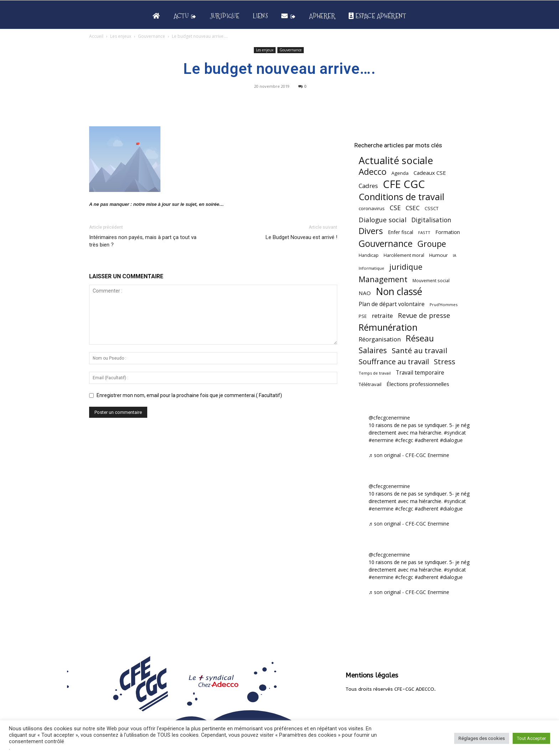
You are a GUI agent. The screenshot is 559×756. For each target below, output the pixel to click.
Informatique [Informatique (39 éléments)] (371, 268)
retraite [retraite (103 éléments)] (382, 316)
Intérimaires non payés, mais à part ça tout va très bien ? (143, 241)
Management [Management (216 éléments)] (383, 279)
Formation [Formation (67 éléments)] (448, 232)
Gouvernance (152, 36)
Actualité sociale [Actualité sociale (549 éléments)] (396, 160)
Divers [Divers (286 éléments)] (371, 231)
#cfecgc (404, 440)
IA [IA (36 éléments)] (455, 255)
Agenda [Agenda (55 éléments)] (400, 173)
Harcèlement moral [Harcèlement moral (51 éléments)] (404, 255)
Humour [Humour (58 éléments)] (439, 255)
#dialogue (451, 440)
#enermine (381, 440)
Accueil (96, 36)
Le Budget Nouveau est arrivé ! (301, 237)
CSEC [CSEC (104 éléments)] (413, 208)
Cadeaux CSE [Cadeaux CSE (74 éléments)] (430, 173)
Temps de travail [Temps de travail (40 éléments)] (375, 373)
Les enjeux (121, 36)
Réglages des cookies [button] (482, 738)
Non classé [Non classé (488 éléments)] (399, 292)
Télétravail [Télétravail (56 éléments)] (370, 384)
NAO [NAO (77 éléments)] (365, 293)
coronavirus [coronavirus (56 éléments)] (372, 208)
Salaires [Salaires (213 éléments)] (373, 350)
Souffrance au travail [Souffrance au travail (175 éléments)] (394, 362)
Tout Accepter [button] (531, 738)
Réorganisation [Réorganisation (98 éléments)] (380, 339)
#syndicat (455, 433)
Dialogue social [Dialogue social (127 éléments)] (383, 220)
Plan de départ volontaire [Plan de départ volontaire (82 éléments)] (392, 304)
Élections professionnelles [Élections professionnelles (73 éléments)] (418, 384)
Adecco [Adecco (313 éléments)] (373, 171)
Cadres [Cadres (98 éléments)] (368, 186)
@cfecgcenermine (389, 418)
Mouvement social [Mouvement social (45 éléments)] (431, 280)
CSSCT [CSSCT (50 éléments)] (432, 208)
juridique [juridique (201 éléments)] (406, 267)
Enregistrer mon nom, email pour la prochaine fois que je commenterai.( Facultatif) (189, 395)
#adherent (427, 440)
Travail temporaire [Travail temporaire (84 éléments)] (420, 373)
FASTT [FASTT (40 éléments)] (424, 232)
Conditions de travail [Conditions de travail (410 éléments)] (401, 197)
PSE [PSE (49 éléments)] (363, 316)
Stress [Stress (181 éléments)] (445, 362)
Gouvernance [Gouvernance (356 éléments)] (386, 243)
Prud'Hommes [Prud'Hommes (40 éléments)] (443, 305)
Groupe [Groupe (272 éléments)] (432, 244)
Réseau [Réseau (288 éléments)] (420, 338)
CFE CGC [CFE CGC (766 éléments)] (404, 184)
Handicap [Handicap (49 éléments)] (369, 255)
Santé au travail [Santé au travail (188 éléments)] (420, 351)
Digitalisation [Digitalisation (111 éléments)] (431, 220)
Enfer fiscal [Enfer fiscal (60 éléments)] (401, 232)
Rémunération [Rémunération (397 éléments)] (388, 327)
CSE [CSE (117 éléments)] (395, 208)
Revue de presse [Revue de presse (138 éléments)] (424, 316)
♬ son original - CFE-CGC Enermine (409, 455)
